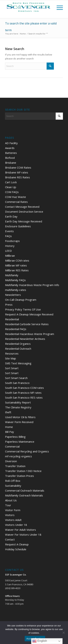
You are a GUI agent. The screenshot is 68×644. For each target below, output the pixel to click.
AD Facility (11, 143)
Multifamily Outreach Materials (24, 495)
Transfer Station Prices (19, 476)
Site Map (11, 358)
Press (9, 305)
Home (9, 427)
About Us (11, 500)
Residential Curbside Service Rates (27, 324)
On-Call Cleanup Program (21, 300)
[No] (63, 633)
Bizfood (10, 158)
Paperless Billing (15, 437)
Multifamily (12, 275)
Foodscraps (12, 241)
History (10, 246)
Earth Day (11, 216)
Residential (12, 319)
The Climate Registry (18, 407)
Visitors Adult (13, 520)
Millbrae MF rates (16, 265)
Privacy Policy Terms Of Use (23, 309)
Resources (12, 353)
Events (9, 231)
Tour (8, 505)
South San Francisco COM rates (24, 388)
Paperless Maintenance (20, 442)
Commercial (12, 446)
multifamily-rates (16, 290)
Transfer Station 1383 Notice (23, 471)
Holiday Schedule (16, 549)
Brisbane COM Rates (18, 167)
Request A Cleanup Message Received (29, 314)
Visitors (10, 515)
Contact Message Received (22, 207)
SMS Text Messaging (18, 363)
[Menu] (58, 7)
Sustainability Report (18, 402)
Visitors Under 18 (16, 525)
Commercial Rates (16, 202)
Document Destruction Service (24, 212)
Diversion (11, 461)
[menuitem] (58, 7)
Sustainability (13, 486)
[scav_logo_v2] (34, 7)
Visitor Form (13, 510)
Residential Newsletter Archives (25, 339)
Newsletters (13, 295)
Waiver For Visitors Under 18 (23, 535)
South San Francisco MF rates (23, 393)
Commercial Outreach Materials (25, 490)
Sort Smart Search (16, 378)
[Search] (29, 66)
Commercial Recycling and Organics (27, 451)
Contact (10, 539)
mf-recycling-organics (18, 456)
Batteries (11, 153)
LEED (8, 251)
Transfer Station (15, 466)
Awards (10, 148)
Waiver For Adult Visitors (20, 530)
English (40, 641)
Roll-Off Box (13, 481)
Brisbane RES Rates (17, 177)
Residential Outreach (18, 349)
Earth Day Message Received (24, 221)
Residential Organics (18, 344)
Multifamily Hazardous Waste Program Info (32, 285)
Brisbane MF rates (17, 172)
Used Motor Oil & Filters (20, 417)
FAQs (8, 236)
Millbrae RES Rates (17, 270)
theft (8, 412)
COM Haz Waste (16, 197)
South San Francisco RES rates (24, 397)
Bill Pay (10, 432)
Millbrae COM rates (17, 260)
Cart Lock (11, 182)
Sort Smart (12, 368)
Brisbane (11, 163)
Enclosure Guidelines (18, 226)
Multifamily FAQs (15, 280)
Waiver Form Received (19, 422)
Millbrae (10, 256)
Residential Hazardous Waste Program (30, 334)
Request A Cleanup (17, 544)
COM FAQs (12, 192)
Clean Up (11, 187)
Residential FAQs (16, 329)
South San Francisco (17, 383)
